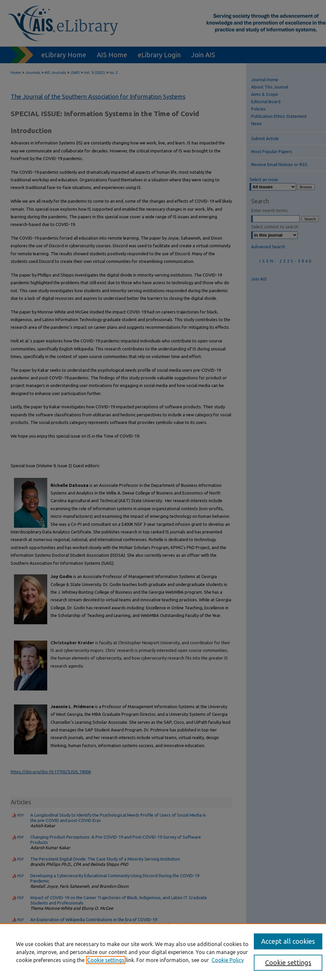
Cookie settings (106, 960)
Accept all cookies (288, 941)
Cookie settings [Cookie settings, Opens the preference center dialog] (288, 963)
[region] (163, 952)
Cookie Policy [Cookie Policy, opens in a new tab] (228, 960)
